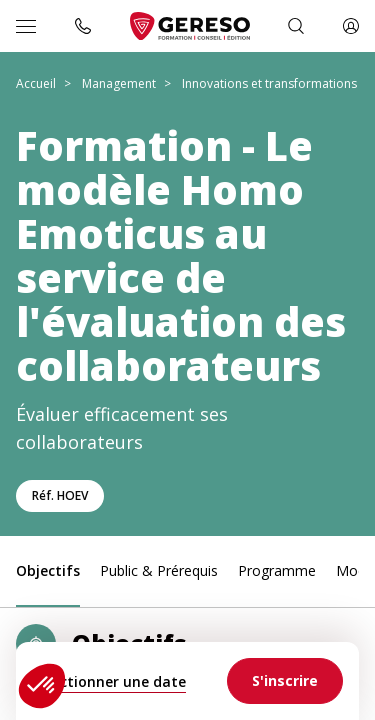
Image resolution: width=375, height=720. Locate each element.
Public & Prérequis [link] (159, 570)
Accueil (36, 83)
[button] (42, 686)
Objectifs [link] (48, 570)
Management (119, 83)
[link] (285, 681)
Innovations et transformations (269, 83)
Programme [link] (277, 570)
